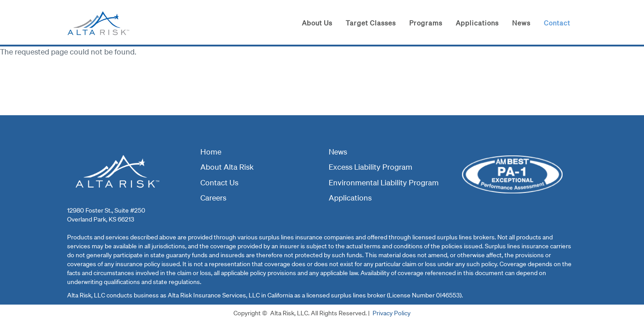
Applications (477, 23)
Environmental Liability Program (384, 182)
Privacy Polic (390, 313)
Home (211, 152)
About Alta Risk (227, 167)
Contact (557, 23)
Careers (213, 198)
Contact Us (219, 182)
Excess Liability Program (371, 167)
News (521, 23)
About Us (317, 23)
